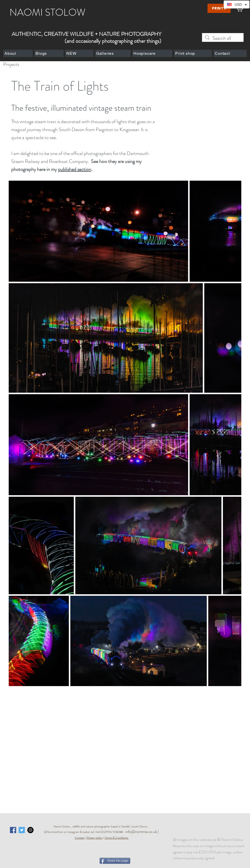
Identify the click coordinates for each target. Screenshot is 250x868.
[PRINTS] (219, 8)
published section (75, 169)
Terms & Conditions (116, 838)
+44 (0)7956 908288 (110, 832)
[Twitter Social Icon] (22, 830)
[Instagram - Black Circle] (30, 830)
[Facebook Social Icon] (13, 830)
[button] (18, 53)
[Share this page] (115, 861)
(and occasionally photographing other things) (113, 41)
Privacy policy (95, 838)
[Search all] (223, 38)
